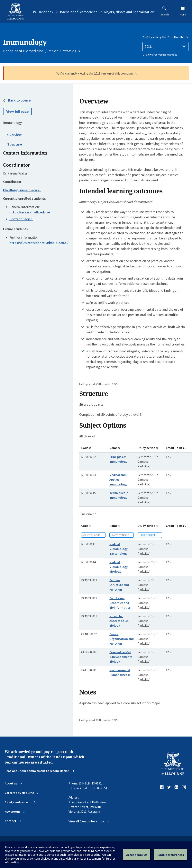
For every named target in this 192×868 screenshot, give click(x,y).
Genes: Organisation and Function (122, 639)
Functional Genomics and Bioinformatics (120, 603)
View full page (17, 111)
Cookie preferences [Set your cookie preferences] (171, 855)
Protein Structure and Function (119, 585)
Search (165, 11)
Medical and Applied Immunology (118, 479)
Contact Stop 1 (21, 219)
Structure (15, 144)
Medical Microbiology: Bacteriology (119, 549)
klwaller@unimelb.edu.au (22, 190)
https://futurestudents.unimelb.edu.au (39, 243)
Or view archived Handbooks (160, 55)
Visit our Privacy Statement (83, 859)
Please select (147, 535)
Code (85, 448)
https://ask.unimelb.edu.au (30, 212)
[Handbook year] (165, 47)
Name (113, 448)
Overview (14, 135)
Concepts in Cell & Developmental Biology (121, 657)
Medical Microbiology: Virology (119, 567)
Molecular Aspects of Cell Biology (119, 621)
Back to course (19, 100)
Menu (183, 11)
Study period (146, 448)
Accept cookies (137, 855)
